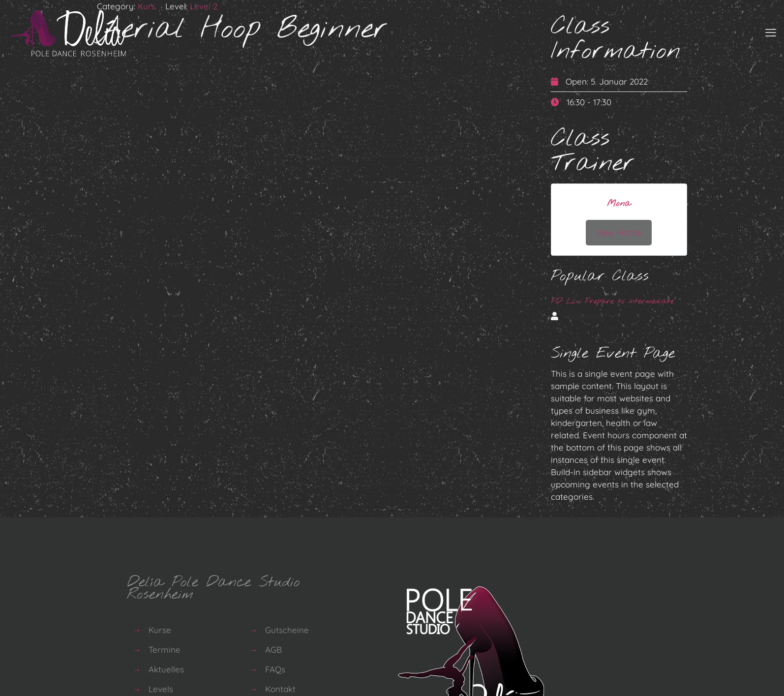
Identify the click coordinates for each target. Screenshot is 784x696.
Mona (619, 204)
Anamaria (582, 316)
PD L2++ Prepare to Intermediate (612, 301)
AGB (273, 648)
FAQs (275, 668)
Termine (165, 648)
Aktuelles (166, 668)
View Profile (619, 232)
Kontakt (280, 687)
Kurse (160, 628)
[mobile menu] (771, 32)
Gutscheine (287, 628)
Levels (161, 687)
